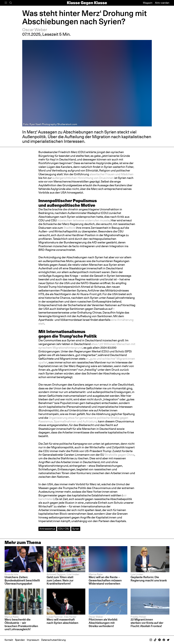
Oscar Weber (35, 30)
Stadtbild (69, 228)
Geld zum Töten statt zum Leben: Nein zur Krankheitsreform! (60, 580)
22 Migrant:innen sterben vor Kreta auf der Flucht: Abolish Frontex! (147, 623)
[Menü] (6, 3)
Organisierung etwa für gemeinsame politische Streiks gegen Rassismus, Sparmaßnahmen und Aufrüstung (83, 420)
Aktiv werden (162, 3)
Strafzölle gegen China (120, 455)
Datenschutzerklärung (53, 640)
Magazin (148, 3)
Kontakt (9, 640)
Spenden (20, 640)
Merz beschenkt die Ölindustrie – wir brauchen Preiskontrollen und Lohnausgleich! (21, 624)
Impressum (33, 640)
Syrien (76, 529)
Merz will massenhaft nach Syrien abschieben (62, 621)
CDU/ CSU (64, 529)
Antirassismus (47, 529)
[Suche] (11, 3)
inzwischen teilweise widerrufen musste (83, 220)
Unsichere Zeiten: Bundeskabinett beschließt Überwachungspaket (22, 580)
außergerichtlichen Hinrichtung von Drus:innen (83, 178)
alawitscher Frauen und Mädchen (112, 174)
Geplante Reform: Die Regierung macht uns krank (149, 579)
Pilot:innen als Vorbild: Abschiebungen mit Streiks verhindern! (103, 623)
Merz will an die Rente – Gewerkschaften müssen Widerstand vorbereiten (105, 580)
